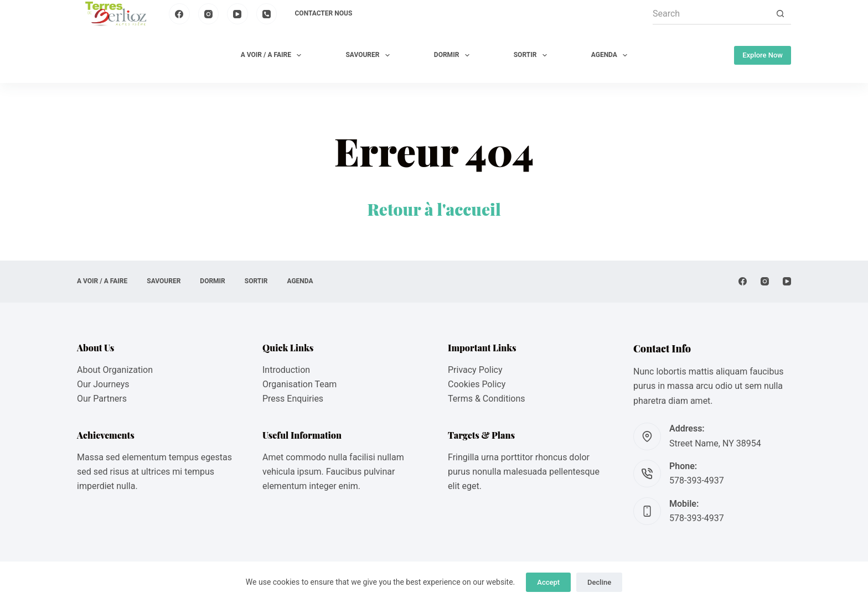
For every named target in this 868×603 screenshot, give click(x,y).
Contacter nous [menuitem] (324, 13)
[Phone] (267, 14)
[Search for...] (711, 14)
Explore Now (763, 55)
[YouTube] (237, 14)
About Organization (115, 370)
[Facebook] (179, 14)
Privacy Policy (475, 370)
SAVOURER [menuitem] (370, 55)
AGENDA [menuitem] (611, 55)
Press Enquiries (293, 399)
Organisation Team (299, 384)
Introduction (286, 370)
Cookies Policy (477, 384)
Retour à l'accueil (434, 209)
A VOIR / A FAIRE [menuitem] (273, 55)
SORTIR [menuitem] (533, 55)
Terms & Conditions (487, 399)
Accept (548, 582)
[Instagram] (209, 14)
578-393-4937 (697, 480)
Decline (599, 582)
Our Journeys (103, 384)
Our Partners (102, 399)
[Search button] (780, 14)
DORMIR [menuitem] (454, 55)
